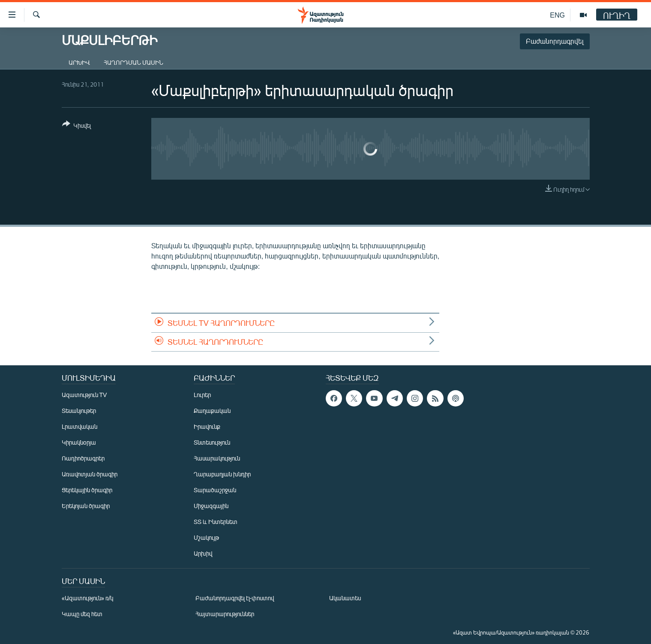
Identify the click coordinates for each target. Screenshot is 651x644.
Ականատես (345, 598)
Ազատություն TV (84, 395)
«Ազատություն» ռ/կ (88, 598)
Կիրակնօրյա (79, 442)
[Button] (76, 126)
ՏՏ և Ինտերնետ (216, 522)
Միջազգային (211, 506)
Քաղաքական (212, 411)
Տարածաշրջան (215, 490)
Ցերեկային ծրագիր (87, 490)
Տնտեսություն (212, 442)
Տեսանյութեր (79, 411)
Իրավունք (207, 426)
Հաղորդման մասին (133, 62)
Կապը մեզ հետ (82, 614)
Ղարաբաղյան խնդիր (222, 474)
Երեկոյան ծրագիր (86, 506)
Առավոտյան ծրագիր (90, 474)
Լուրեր (202, 395)
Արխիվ (79, 62)
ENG (557, 15)
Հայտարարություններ (225, 614)
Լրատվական (79, 426)
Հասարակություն (217, 458)
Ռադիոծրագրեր (83, 458)
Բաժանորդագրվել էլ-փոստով (235, 598)
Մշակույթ (206, 537)
